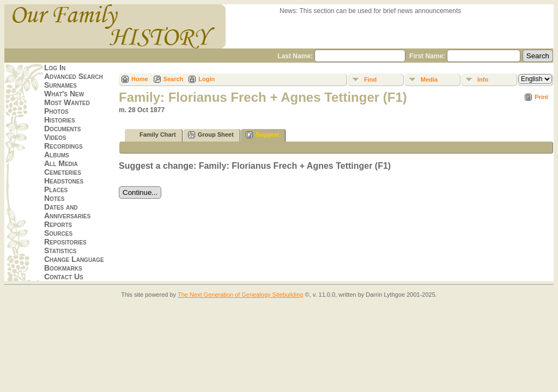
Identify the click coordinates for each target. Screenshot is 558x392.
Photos (56, 111)
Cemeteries (63, 172)
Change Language (74, 259)
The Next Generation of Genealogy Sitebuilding (241, 295)
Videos (55, 137)
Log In (55, 68)
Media (429, 79)
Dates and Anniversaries (67, 211)
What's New (64, 94)
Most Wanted (67, 102)
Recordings (63, 146)
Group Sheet (211, 135)
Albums (57, 155)
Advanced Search (74, 76)
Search (174, 79)
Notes (54, 198)
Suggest (262, 135)
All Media (61, 163)
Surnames (60, 85)
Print (541, 97)
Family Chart (153, 135)
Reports (58, 224)
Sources (58, 233)
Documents (62, 128)
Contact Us (64, 277)
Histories (60, 120)
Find (370, 79)
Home (140, 79)
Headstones (64, 181)
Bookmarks (63, 268)
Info (483, 79)
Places (56, 189)
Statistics (60, 250)
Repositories (65, 242)
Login (207, 79)
